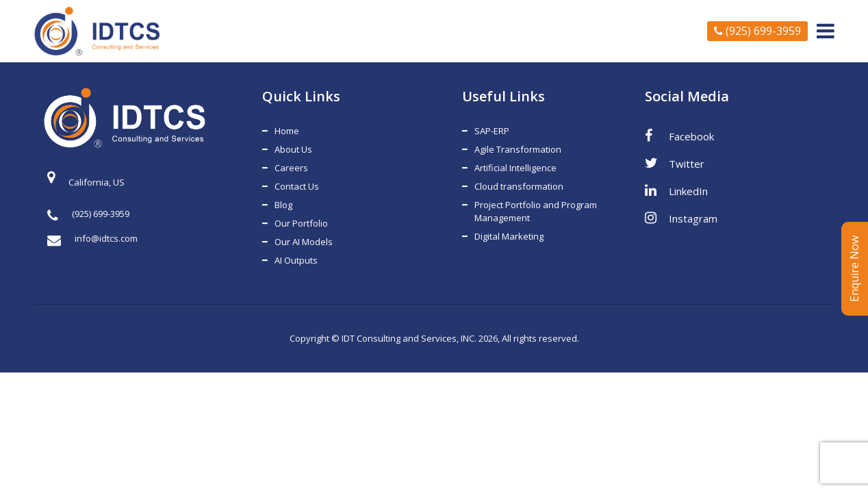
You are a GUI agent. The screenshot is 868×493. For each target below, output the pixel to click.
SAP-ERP (492, 131)
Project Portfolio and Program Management (536, 211)
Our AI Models (304, 242)
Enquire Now (854, 269)
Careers (291, 168)
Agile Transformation (518, 149)
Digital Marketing (509, 236)
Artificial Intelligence (515, 168)
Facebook (679, 136)
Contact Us (297, 186)
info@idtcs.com (92, 239)
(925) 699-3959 (757, 31)
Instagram (681, 218)
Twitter (675, 163)
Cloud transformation (519, 186)
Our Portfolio (301, 223)
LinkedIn (676, 190)
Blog (283, 205)
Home (287, 131)
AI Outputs (296, 260)
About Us (293, 149)
